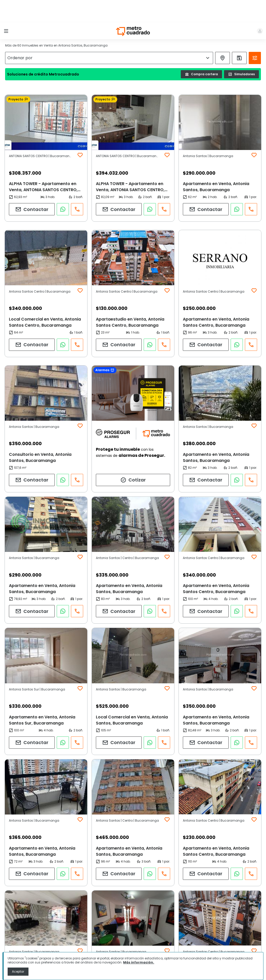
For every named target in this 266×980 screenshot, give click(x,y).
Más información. (139, 962)
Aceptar (18, 971)
